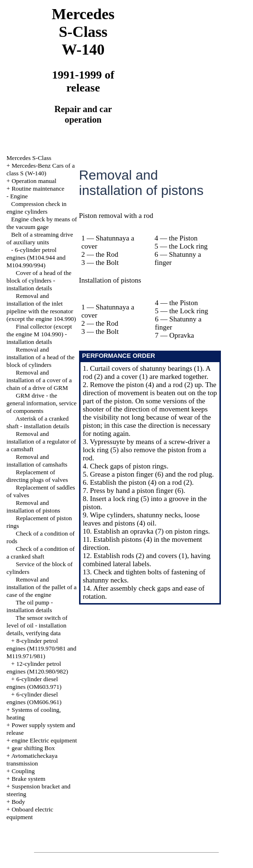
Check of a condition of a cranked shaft (41, 553)
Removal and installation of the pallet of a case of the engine (42, 587)
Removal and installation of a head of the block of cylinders (41, 357)
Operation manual (34, 181)
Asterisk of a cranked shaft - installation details (38, 422)
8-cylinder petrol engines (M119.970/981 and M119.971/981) (42, 648)
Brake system (28, 779)
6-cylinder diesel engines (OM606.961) (34, 698)
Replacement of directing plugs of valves (37, 476)
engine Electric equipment (44, 740)
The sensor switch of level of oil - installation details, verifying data (37, 625)
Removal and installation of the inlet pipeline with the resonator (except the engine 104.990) (41, 307)
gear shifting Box (33, 748)
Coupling (23, 771)
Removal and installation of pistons (34, 507)
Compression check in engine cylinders (37, 208)
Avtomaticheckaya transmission (32, 759)
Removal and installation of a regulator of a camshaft (41, 441)
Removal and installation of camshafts (37, 461)
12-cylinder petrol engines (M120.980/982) (38, 668)
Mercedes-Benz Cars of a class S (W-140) (41, 169)
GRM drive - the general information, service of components (42, 403)
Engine (19, 196)
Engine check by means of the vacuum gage (42, 223)
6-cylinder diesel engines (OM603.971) (34, 683)
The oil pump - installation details (30, 606)
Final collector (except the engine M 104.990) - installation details (39, 334)
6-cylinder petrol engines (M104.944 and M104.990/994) (36, 257)
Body (18, 802)
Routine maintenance (38, 188)
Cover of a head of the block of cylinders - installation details (39, 280)
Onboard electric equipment (30, 813)
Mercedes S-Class (29, 158)
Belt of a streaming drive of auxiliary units (40, 238)
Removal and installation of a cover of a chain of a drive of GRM (39, 380)
